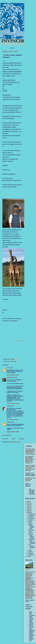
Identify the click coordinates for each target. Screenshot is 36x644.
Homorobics (32, 494)
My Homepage (32, 490)
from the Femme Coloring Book (31, 527)
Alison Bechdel (31, 617)
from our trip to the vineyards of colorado (32, 541)
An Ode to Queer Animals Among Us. (31, 536)
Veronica (9, 406)
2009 (28, 511)
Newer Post (5, 439)
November (31, 515)
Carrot (8, 368)
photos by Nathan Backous (31, 633)
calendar (12, 361)
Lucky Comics (31, 629)
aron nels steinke (31, 620)
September (31, 518)
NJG (28, 569)
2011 (28, 508)
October (30, 517)
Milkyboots (32, 631)
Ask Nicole (32, 493)
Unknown (9, 422)
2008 (28, 512)
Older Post (22, 439)
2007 (28, 556)
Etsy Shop (32, 491)
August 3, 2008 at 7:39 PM (13, 432)
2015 (28, 501)
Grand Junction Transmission (31, 547)
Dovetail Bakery (31, 625)
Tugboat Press (31, 640)
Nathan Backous (11, 377)
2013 (28, 505)
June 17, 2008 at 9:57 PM (13, 375)
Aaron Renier (31, 612)
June (30, 523)
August (30, 520)
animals (8, 361)
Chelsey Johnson (31, 622)
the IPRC (31, 638)
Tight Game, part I (31, 531)
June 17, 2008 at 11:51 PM (13, 404)
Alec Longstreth (32, 615)
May (30, 550)
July (30, 522)
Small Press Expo (29, 474)
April (30, 552)
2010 (28, 509)
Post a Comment (6, 435)
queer (16, 361)
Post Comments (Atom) (14, 442)
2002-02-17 (31, 533)
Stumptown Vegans (32, 636)
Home (14, 439)
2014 (28, 503)
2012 (28, 506)
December (31, 514)
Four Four (32, 627)
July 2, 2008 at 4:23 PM (12, 420)
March (30, 553)
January (31, 555)
